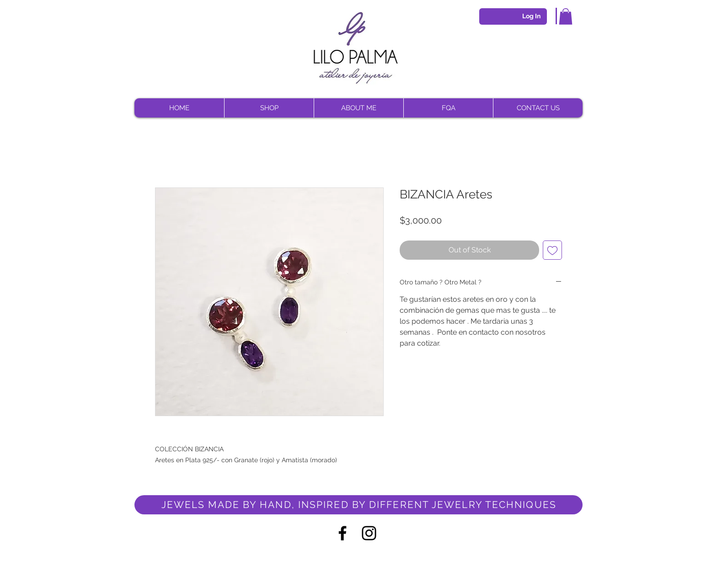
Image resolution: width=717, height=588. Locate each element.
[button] (566, 16)
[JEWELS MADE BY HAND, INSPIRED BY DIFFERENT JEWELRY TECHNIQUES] (358, 505)
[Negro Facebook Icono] (342, 533)
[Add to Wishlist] (552, 250)
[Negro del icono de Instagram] (369, 533)
